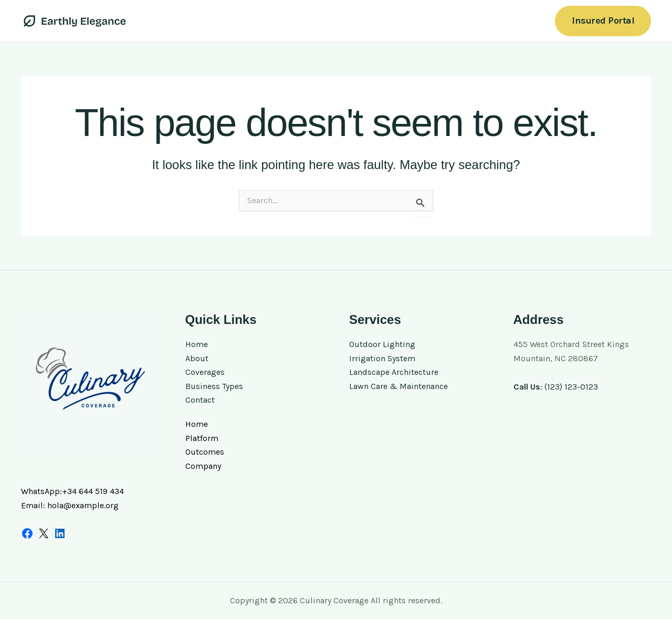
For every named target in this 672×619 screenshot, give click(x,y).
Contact (200, 400)
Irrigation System (382, 358)
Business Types (214, 386)
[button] (603, 21)
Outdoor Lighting (382, 344)
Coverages (205, 372)
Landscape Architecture (394, 372)
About (197, 358)
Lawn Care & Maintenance (398, 386)
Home (197, 344)
